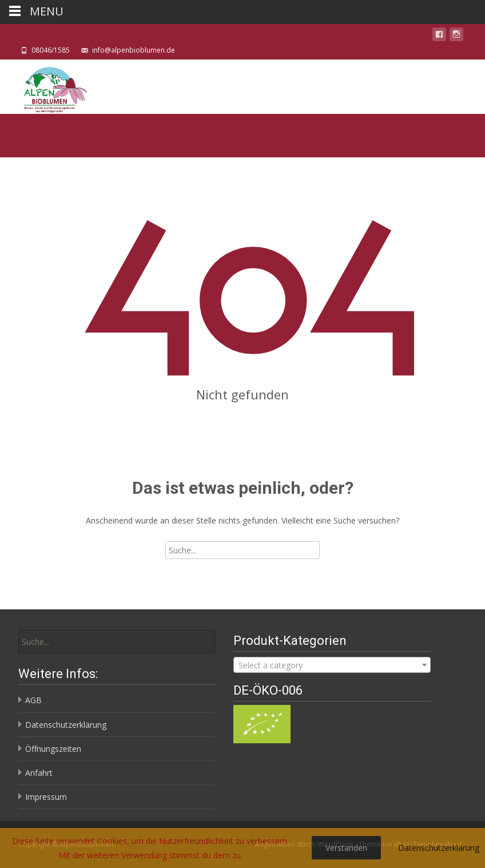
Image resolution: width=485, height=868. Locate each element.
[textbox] (332, 665)
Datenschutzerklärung (66, 725)
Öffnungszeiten (53, 749)
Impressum (46, 797)
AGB (33, 700)
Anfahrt (39, 773)
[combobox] (332, 665)
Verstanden (346, 848)
